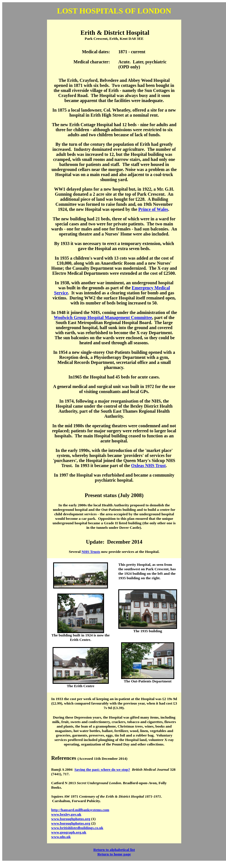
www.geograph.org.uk (69, 832)
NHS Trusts (91, 552)
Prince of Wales (153, 209)
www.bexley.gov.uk (66, 814)
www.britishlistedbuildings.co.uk (77, 828)
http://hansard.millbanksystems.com (80, 810)
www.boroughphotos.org (71, 819)
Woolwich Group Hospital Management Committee (103, 318)
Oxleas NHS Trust (149, 466)
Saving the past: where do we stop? (102, 769)
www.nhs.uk (61, 837)
